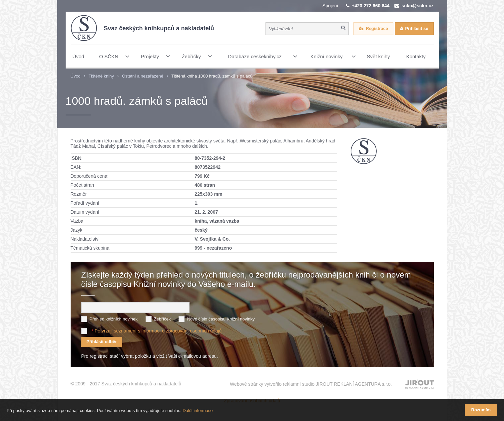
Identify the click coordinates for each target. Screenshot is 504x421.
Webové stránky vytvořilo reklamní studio (311, 384)
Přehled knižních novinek (114, 319)
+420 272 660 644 (371, 6)
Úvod (76, 76)
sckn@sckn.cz (417, 6)
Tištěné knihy (101, 76)
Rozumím (481, 410)
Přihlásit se (417, 28)
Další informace (198, 411)
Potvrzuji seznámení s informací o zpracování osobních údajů (158, 331)
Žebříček (162, 319)
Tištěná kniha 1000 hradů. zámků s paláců (212, 76)
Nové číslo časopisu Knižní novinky (221, 319)
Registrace (377, 28)
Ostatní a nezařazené (143, 76)
